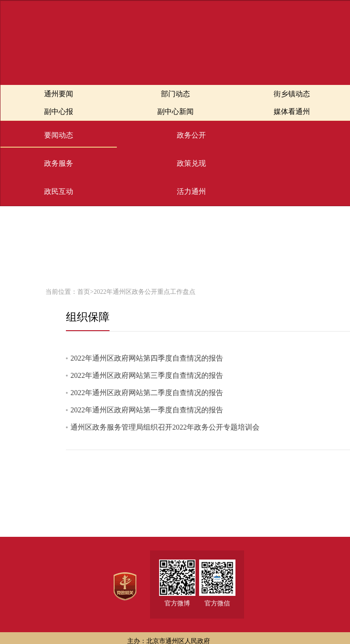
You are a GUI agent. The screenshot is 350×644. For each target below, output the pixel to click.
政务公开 (191, 135)
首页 (84, 292)
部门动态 (175, 94)
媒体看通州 (292, 111)
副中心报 (59, 111)
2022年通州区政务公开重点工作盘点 (145, 292)
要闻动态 (59, 135)
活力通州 (191, 191)
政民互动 (59, 191)
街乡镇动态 (292, 94)
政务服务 (59, 163)
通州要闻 (59, 94)
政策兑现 (191, 163)
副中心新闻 (175, 111)
